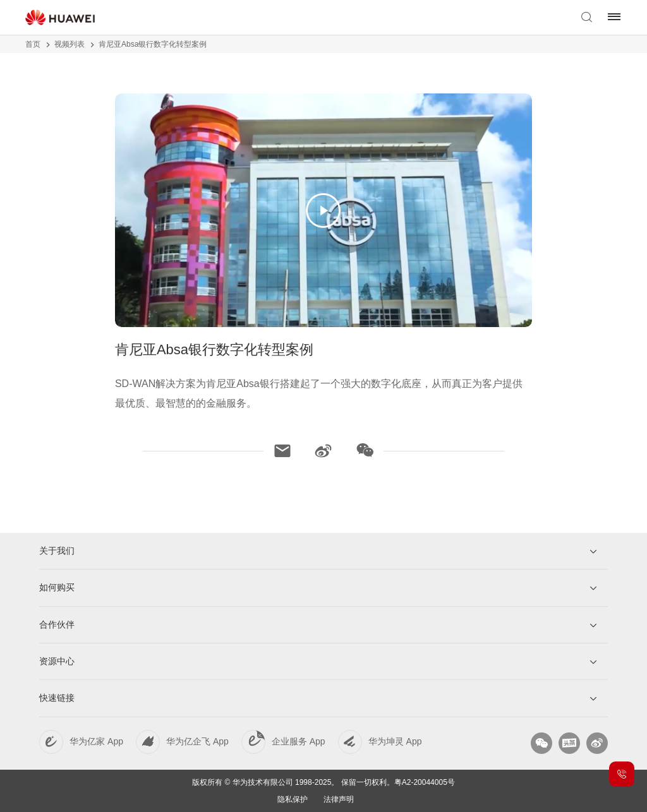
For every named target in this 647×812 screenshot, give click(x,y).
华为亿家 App (96, 741)
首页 (33, 44)
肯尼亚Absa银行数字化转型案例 (153, 44)
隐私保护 (293, 799)
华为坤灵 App (395, 741)
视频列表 (70, 44)
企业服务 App (299, 741)
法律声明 (339, 799)
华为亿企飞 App (197, 741)
